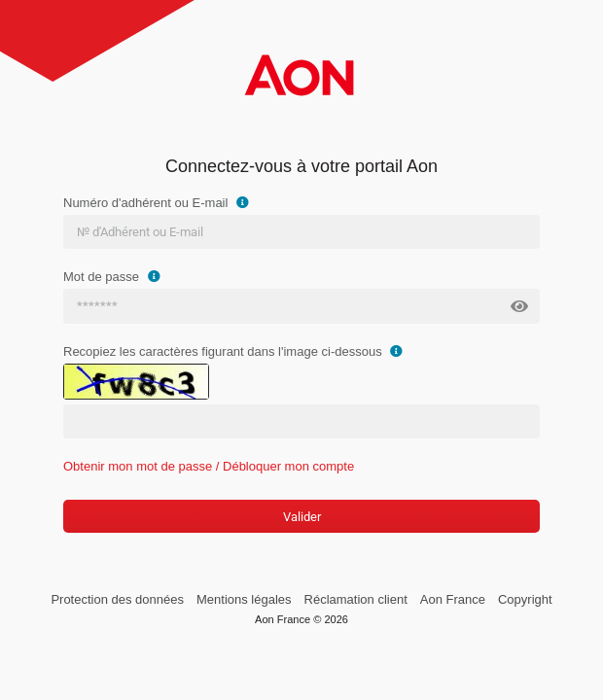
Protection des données (117, 599)
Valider (302, 517)
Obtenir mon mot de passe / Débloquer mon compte (209, 466)
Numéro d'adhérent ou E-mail (159, 203)
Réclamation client (356, 599)
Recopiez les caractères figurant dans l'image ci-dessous (235, 351)
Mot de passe (114, 277)
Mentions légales (244, 599)
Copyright (525, 599)
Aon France (453, 599)
